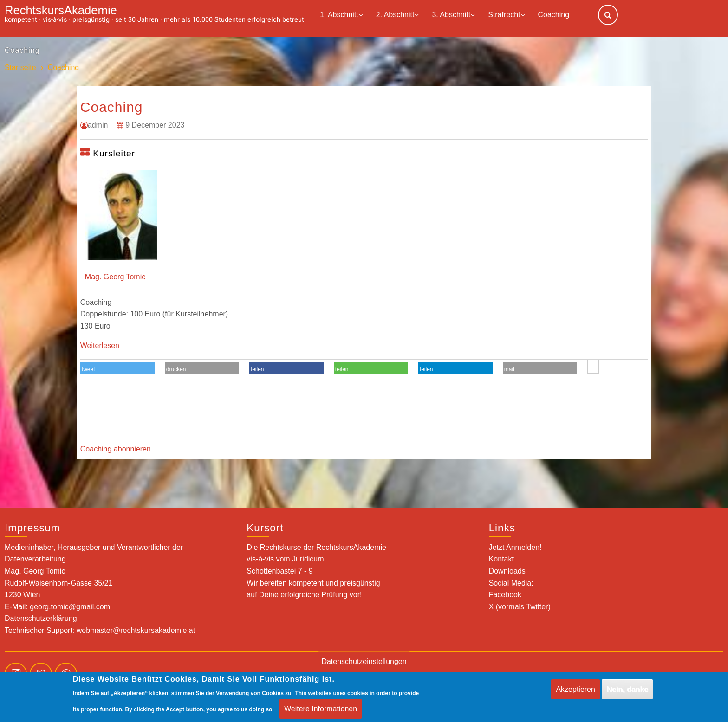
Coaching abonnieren (116, 449)
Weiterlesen (100, 345)
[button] (117, 369)
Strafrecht (506, 15)
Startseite (20, 68)
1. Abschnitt (341, 15)
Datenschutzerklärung (41, 618)
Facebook (505, 595)
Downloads (507, 571)
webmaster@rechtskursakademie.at (136, 630)
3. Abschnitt (453, 15)
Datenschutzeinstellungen (364, 666)
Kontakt (501, 559)
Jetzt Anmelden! (515, 547)
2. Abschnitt (398, 15)
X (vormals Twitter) (520, 607)
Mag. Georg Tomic (115, 277)
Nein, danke (627, 694)
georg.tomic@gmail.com (70, 607)
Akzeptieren (575, 694)
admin (98, 125)
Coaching (554, 15)
